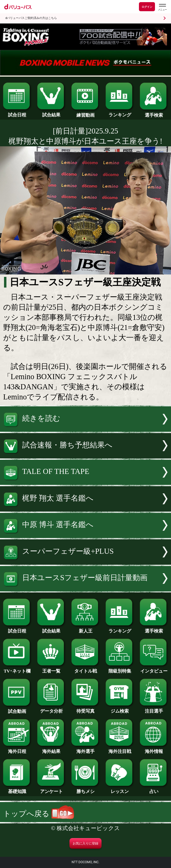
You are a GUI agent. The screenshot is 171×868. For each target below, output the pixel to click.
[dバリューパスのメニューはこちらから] (162, 7)
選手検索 (154, 113)
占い (154, 789)
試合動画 (17, 709)
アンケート (51, 789)
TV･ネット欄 (17, 669)
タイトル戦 (85, 669)
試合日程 (17, 113)
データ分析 (51, 709)
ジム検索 (120, 709)
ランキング (120, 113)
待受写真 (85, 709)
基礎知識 (17, 789)
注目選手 (154, 709)
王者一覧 (51, 669)
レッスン (120, 789)
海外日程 (17, 749)
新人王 (85, 629)
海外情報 (154, 749)
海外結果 (51, 749)
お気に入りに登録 (85, 843)
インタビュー (154, 669)
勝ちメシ (85, 789)
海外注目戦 (120, 749)
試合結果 (51, 113)
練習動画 (85, 113)
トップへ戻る (39, 814)
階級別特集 (120, 669)
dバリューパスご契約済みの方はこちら (31, 18)
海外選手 (85, 749)
